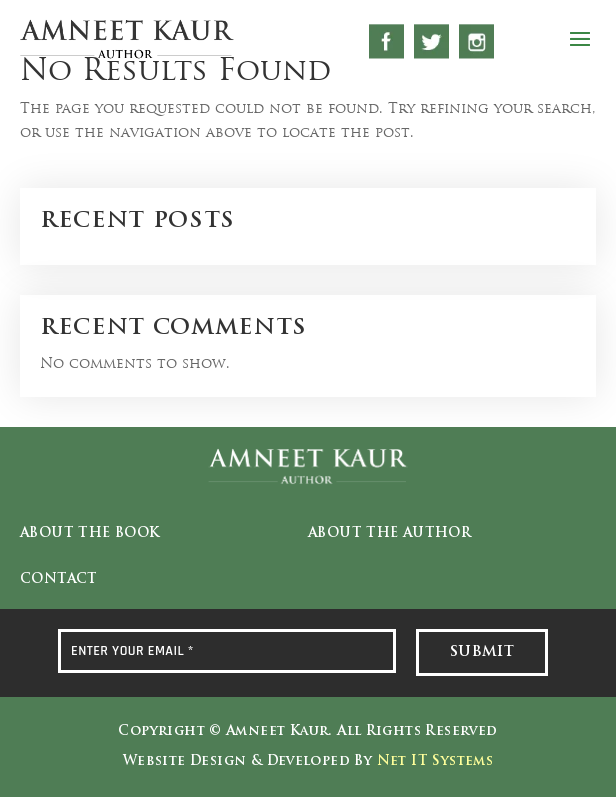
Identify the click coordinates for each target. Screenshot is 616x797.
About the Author (389, 533)
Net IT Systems (435, 761)
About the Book (89, 533)
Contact (59, 579)
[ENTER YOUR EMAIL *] (227, 651)
